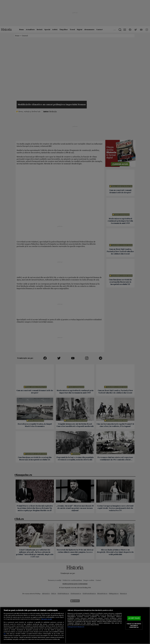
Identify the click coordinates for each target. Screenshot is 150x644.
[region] (75, 625)
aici (5, 634)
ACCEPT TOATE (134, 618)
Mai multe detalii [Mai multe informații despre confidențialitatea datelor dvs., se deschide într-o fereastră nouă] (47, 619)
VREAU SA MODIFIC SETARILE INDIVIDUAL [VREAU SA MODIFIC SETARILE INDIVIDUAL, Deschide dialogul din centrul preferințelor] (134, 626)
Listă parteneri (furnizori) (76, 627)
